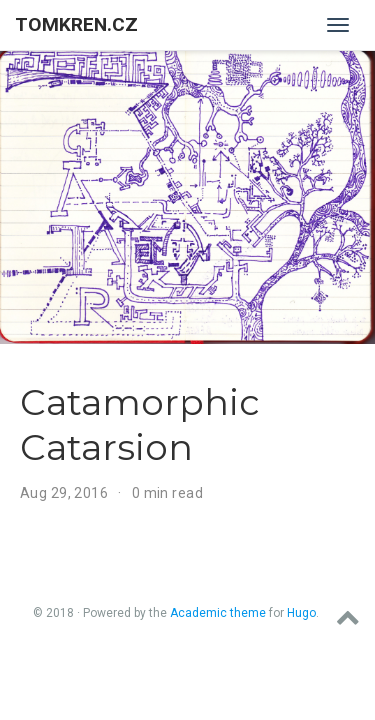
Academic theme (218, 613)
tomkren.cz (76, 24)
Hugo (301, 613)
